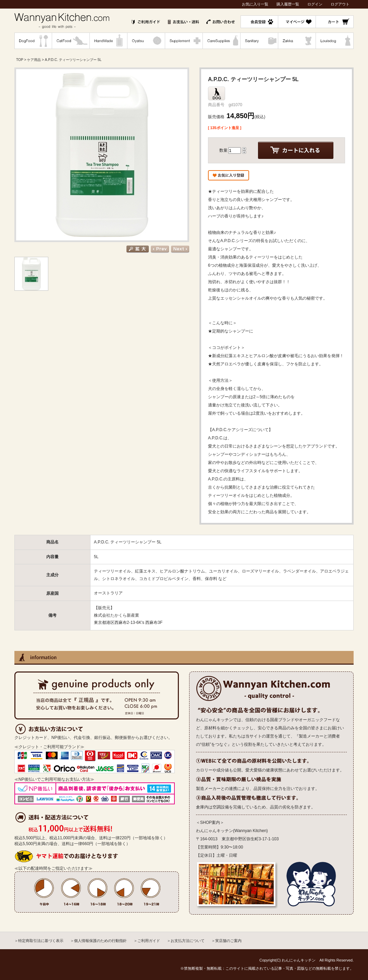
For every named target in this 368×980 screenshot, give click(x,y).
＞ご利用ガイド (147, 941)
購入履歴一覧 (288, 4)
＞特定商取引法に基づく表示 (39, 941)
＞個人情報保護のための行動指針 (99, 941)
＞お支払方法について (186, 941)
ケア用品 (34, 60)
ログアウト (340, 4)
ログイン (315, 4)
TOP (20, 60)
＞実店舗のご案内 (226, 941)
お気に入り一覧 (255, 4)
